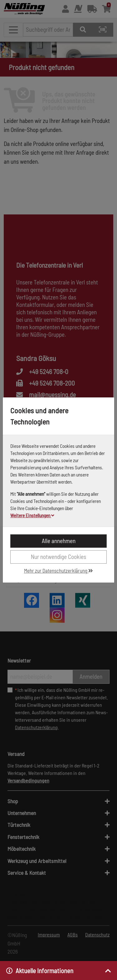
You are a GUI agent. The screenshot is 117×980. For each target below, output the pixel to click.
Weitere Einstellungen (32, 515)
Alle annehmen (59, 541)
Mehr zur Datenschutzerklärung (58, 570)
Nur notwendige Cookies (58, 557)
